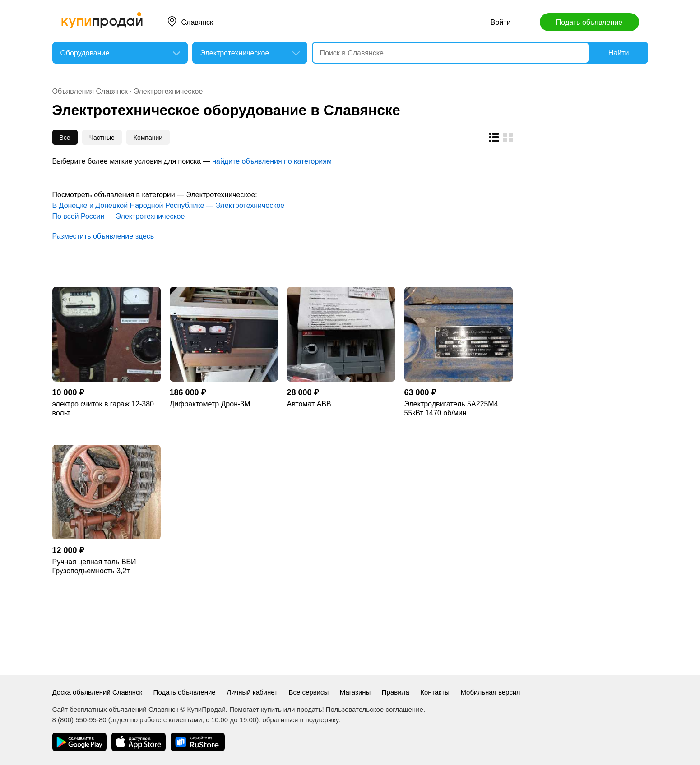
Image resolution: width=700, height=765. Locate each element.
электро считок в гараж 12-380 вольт (103, 408)
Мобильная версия (490, 692)
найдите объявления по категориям (272, 161)
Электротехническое (168, 91)
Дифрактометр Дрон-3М (210, 404)
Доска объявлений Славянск (97, 692)
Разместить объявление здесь (103, 236)
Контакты (435, 692)
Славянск (197, 22)
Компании (148, 138)
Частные (102, 138)
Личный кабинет (252, 692)
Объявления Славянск (90, 91)
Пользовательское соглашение (375, 709)
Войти (501, 22)
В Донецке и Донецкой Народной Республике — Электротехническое (169, 205)
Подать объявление (589, 22)
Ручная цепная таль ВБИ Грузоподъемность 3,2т (94, 566)
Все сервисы (308, 692)
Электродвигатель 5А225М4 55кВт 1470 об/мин (451, 408)
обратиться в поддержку (301, 720)
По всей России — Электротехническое (119, 216)
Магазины (355, 692)
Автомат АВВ (309, 404)
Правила (396, 692)
